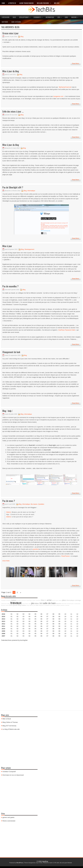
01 (11, 614)
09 (59, 616)
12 (77, 619)
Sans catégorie (16, 22)
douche (59, 604)
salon (60, 600)
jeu (33, 603)
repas (34, 600)
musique (3, 600)
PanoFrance (66, 556)
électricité (64, 604)
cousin (7, 605)
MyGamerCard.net (65, 87)
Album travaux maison (26, 3)
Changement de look (11, 352)
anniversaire (70, 604)
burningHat (24, 640)
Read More (76, 64)
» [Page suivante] (21, 592)
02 (17, 614)
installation (47, 605)
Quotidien (5, 22)
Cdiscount (4, 604)
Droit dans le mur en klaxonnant (13, 775)
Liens (66, 17)
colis (30, 604)
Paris (27, 604)
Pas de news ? (9, 501)
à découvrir (6, 17)
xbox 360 (39, 603)
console (67, 605)
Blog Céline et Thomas (10, 722)
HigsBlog (45, 861)
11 (71, 624)
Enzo (11, 605)
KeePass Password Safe (67, 330)
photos (54, 600)
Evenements (39, 17)
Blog (14, 17)
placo (64, 600)
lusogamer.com (58, 96)
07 (47, 619)
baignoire (41, 605)
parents (63, 605)
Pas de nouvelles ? (10, 286)
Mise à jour (7, 246)
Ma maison (34, 504)
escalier (19, 600)
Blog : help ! (7, 411)
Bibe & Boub (7, 719)
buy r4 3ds (39, 863)
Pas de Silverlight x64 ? (13, 187)
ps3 (34, 605)
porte (23, 604)
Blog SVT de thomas (9, 726)
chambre (38, 600)
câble (8, 604)
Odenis (8, 512)
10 (65, 624)
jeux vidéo (53, 605)
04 (29, 614)
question (36, 549)
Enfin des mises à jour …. (13, 111)
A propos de (12, 3)
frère (43, 600)
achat (49, 600)
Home (3, 3)
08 (53, 619)
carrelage (78, 600)
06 (41, 619)
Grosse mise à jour (11, 33)
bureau (3, 605)
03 (23, 614)
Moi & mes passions (45, 3)
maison (14, 600)
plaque (58, 605)
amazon (8, 600)
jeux (60, 17)
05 (35, 621)
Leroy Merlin (30, 605)
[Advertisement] (41, 659)
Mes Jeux (57, 3)
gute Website (68, 863)
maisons (75, 17)
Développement (26, 17)
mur (37, 605)
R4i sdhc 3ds (58, 863)
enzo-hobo (6, 561)
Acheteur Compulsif (9, 772)
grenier (15, 605)
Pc (46, 600)
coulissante (77, 604)
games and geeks (8, 817)
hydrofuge (29, 600)
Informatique (50, 17)
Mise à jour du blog (11, 71)
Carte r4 (51, 863)
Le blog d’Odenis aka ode (11, 729)
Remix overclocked (9, 821)
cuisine (24, 605)
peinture (24, 600)
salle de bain (49, 603)
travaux (16, 603)
